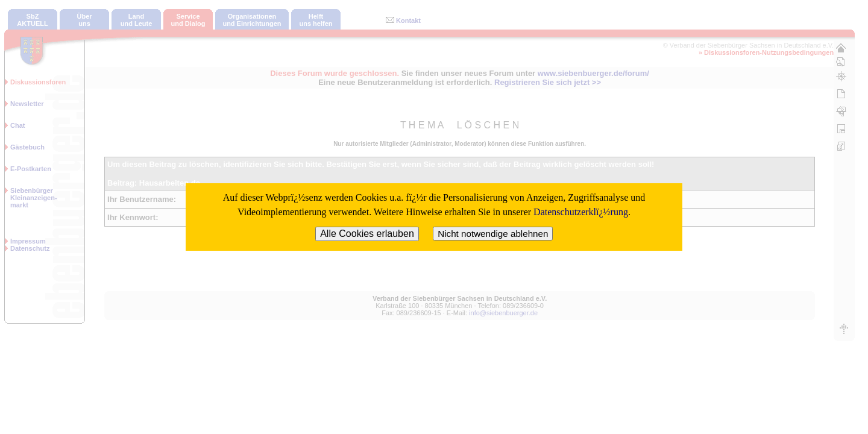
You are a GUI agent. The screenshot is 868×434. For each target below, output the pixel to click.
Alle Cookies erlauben (367, 234)
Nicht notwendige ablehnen (493, 234)
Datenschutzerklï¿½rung (581, 212)
